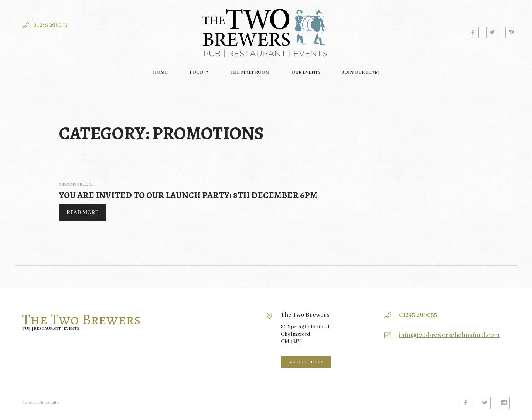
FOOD (196, 72)
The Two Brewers (81, 320)
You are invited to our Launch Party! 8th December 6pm (188, 195)
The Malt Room (250, 72)
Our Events (306, 72)
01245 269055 (50, 25)
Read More (79, 214)
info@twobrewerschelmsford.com (449, 335)
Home (160, 72)
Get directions (306, 362)
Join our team (361, 72)
